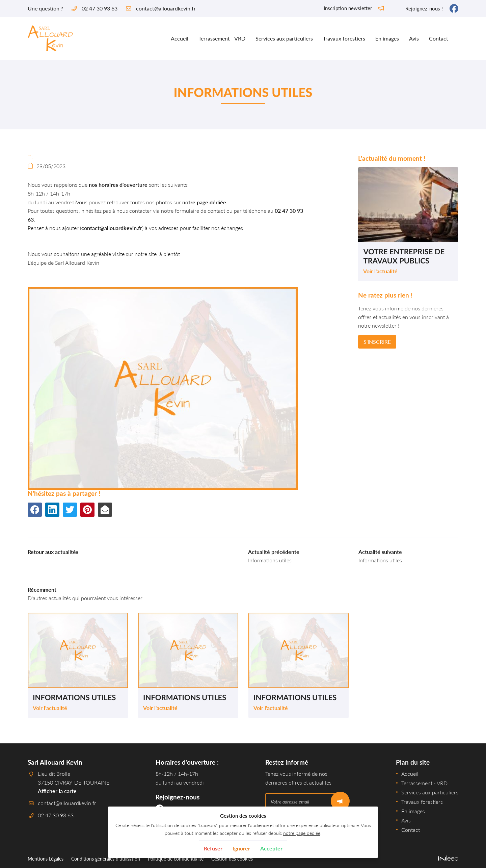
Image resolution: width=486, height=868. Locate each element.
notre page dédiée (302, 833)
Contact (439, 38)
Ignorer (241, 848)
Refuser (213, 848)
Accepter (271, 848)
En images (387, 38)
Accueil (180, 38)
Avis (414, 38)
